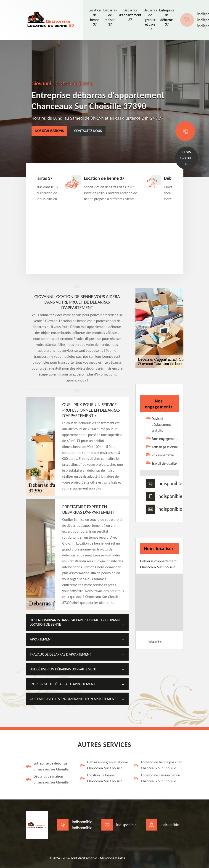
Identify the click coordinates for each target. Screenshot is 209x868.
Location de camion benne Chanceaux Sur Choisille (157, 778)
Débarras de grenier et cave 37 (150, 20)
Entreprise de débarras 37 (167, 17)
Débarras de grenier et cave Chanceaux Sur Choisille (104, 765)
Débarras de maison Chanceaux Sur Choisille (47, 779)
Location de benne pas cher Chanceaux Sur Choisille (157, 765)
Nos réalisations (49, 131)
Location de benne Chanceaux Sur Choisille (101, 778)
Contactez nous (88, 131)
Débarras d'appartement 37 (130, 15)
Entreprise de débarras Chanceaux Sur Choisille (47, 766)
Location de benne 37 (95, 17)
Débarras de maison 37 (110, 17)
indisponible (170, 484)
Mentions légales (112, 858)
